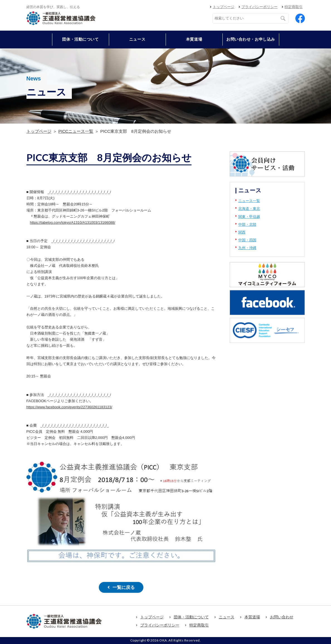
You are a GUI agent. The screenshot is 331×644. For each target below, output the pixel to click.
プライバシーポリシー (259, 7)
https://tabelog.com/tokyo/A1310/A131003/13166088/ (73, 223)
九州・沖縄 (247, 248)
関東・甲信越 (249, 217)
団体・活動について (191, 617)
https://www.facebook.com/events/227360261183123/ (69, 407)
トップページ (224, 7)
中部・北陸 (247, 224)
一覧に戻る (124, 587)
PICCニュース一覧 (76, 131)
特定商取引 (294, 7)
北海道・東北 (249, 209)
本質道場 (194, 39)
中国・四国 (247, 240)
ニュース (137, 39)
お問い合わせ (282, 617)
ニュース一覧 (249, 201)
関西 (242, 232)
